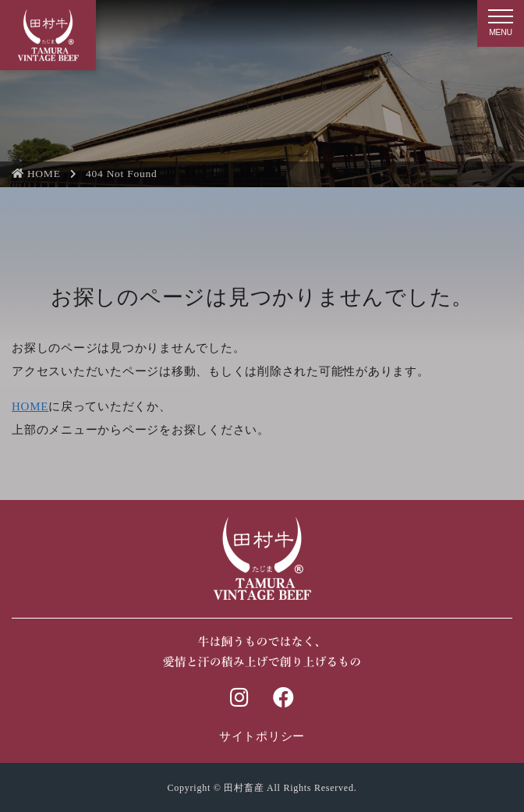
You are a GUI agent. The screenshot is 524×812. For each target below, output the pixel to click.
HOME (36, 174)
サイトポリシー (262, 736)
